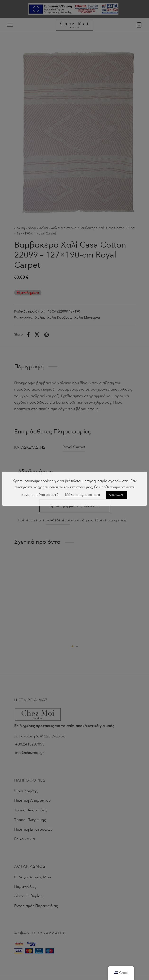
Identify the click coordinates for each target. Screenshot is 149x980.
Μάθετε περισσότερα (83, 495)
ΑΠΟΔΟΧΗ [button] (117, 495)
